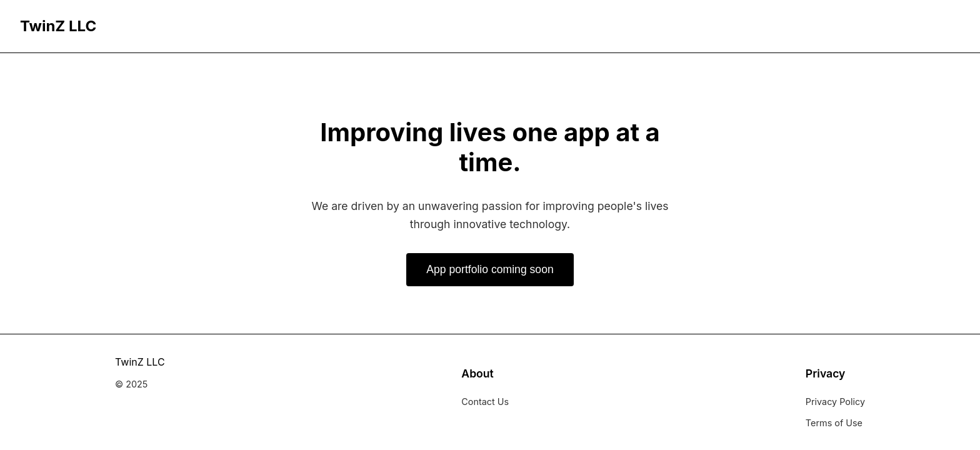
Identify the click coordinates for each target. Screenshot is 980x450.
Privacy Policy (835, 402)
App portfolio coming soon (490, 269)
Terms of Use (834, 423)
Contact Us (485, 402)
